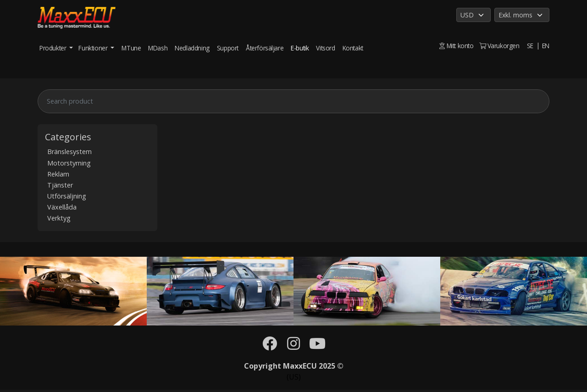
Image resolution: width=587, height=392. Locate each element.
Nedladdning (192, 48)
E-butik (300, 48)
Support (228, 48)
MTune (131, 48)
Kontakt (353, 48)
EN (546, 46)
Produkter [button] (54, 48)
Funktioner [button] (94, 48)
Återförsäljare (265, 48)
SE (530, 46)
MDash (158, 48)
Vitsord (325, 48)
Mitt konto (456, 46)
